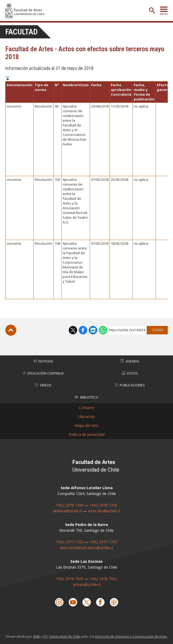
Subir (11, 330)
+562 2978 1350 (103, 505)
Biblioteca (86, 397)
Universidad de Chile (65, 637)
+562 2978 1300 (70, 505)
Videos (43, 385)
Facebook (83, 330)
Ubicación (86, 416)
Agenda (130, 361)
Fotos (130, 373)
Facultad (21, 32)
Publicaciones (130, 385)
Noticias (43, 361)
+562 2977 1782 (70, 542)
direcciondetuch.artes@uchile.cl (86, 548)
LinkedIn (93, 330)
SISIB (36, 637)
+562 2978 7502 (103, 579)
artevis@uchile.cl (87, 584)
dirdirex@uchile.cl (67, 511)
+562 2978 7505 (70, 579)
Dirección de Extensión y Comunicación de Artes (131, 637)
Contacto (87, 408)
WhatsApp (103, 330)
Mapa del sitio (86, 425)
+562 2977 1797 (103, 542)
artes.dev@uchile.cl (104, 511)
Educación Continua (43, 373)
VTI (45, 637)
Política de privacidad (87, 434)
